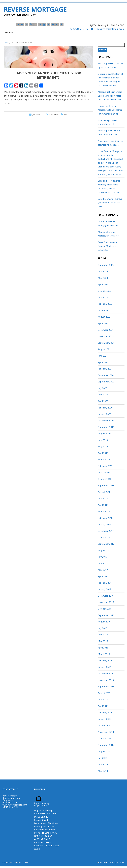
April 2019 (103, 453)
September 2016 (106, 615)
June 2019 (103, 440)
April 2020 (103, 401)
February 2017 (105, 583)
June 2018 (103, 498)
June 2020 (103, 395)
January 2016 (105, 667)
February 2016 (105, 661)
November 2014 (106, 732)
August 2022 (104, 317)
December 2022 (106, 310)
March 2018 (104, 511)
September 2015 (106, 687)
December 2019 (106, 421)
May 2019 (103, 447)
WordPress (120, 862)
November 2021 (106, 336)
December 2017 (106, 531)
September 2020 (106, 382)
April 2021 (103, 362)
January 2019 (105, 473)
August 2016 (104, 622)
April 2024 (103, 284)
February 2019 (105, 466)
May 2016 (103, 641)
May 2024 (103, 278)
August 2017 (104, 550)
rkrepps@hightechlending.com (109, 29)
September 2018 (106, 485)
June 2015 (103, 699)
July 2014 (103, 758)
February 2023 (105, 304)
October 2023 (105, 291)
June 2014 (103, 764)
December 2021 (106, 330)
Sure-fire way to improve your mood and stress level (110, 203)
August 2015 (104, 693)
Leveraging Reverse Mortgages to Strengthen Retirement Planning (110, 110)
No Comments (54, 115)
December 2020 (106, 375)
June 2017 (103, 563)
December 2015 (106, 674)
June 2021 (103, 356)
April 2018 (103, 505)
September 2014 (106, 745)
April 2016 (103, 648)
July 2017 (103, 557)
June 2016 (103, 635)
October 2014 (105, 738)
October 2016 (105, 609)
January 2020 (105, 414)
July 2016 (103, 628)
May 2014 (103, 771)
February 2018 (105, 518)
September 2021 (106, 343)
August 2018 (104, 492)
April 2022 (103, 323)
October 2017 (105, 537)
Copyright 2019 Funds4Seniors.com (15, 862)
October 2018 (105, 479)
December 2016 (106, 596)
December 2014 (106, 725)
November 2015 (106, 680)
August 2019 (104, 434)
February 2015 (105, 713)
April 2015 (103, 706)
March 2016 (104, 654)
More (65, 115)
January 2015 (105, 719)
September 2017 (106, 544)
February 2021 (105, 369)
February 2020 (105, 408)
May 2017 (103, 570)
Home (6, 43)
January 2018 (105, 524)
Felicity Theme (102, 862)
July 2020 (103, 388)
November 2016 (106, 602)
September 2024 (106, 265)
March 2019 (104, 459)
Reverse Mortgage (35, 9)
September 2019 (106, 427)
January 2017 (105, 589)
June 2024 (103, 271)
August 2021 (104, 349)
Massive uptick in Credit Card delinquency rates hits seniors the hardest (110, 96)
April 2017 (103, 576)
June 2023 (103, 297)
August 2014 (104, 751)
